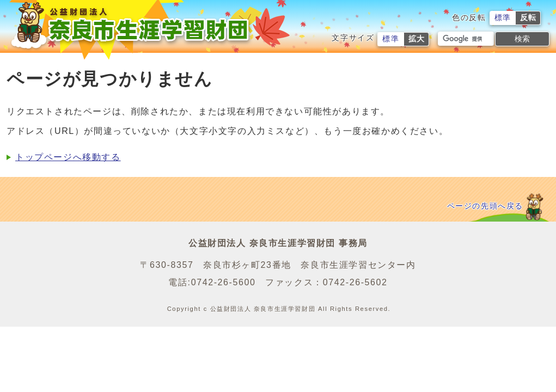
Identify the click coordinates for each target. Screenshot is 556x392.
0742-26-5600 (224, 282)
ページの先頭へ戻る (485, 206)
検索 (522, 39)
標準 (503, 18)
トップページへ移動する (68, 157)
